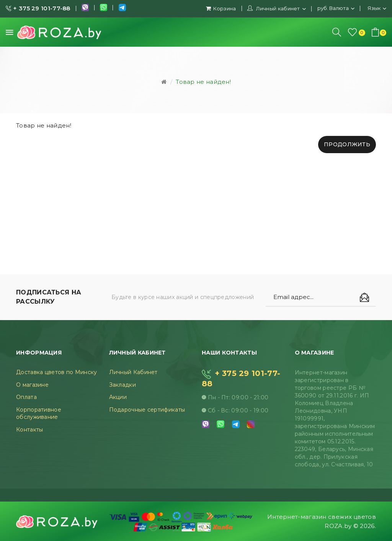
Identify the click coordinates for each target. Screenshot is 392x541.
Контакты (29, 430)
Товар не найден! (203, 82)
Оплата (26, 397)
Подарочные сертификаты (147, 410)
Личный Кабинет (133, 372)
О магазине (32, 385)
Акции (118, 397)
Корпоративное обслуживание (39, 414)
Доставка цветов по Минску (57, 372)
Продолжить (347, 144)
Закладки (122, 385)
